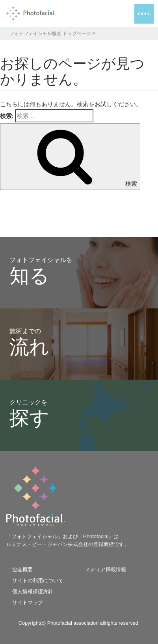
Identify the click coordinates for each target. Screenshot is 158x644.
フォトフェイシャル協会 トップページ (50, 33)
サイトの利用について (38, 580)
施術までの (29, 343)
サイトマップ (28, 602)
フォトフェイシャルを (41, 272)
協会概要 (22, 569)
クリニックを (29, 414)
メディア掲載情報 (106, 569)
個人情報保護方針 (33, 591)
